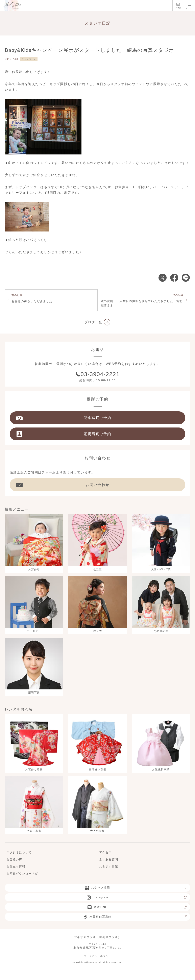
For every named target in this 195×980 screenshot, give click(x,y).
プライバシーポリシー (98, 956)
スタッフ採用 (136, 888)
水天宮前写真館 (135, 917)
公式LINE (137, 907)
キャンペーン (29, 59)
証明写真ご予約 (64, 434)
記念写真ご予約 (64, 418)
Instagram (137, 898)
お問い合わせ (63, 485)
